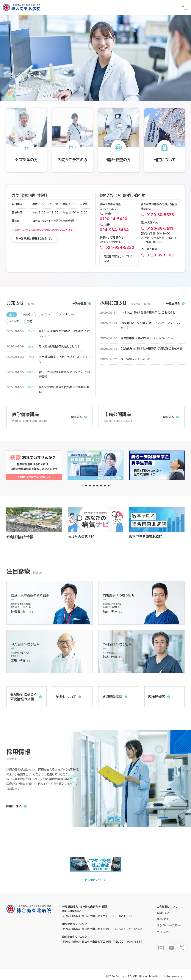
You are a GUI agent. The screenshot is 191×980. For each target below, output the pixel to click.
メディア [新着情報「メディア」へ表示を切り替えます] (14, 321)
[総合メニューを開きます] (184, 7)
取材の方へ (163, 913)
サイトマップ (164, 932)
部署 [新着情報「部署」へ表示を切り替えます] (30, 321)
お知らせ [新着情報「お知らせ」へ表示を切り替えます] (28, 315)
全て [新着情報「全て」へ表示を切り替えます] (12, 315)
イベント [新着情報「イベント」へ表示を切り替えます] (46, 315)
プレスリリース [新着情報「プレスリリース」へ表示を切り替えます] (67, 315)
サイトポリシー (165, 919)
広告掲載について (95, 880)
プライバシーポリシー (169, 925)
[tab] (86, 486)
